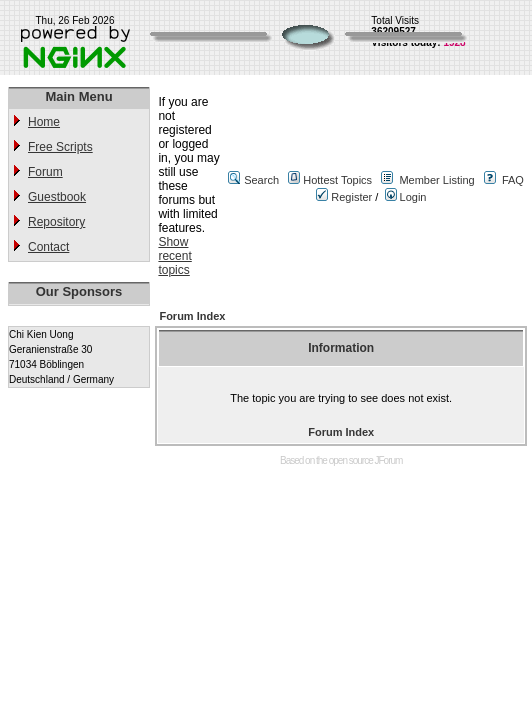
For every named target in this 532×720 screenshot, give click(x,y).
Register (344, 197)
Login (406, 197)
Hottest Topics (337, 180)
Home (44, 122)
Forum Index (192, 316)
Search (261, 180)
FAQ (513, 180)
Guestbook (57, 197)
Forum (45, 172)
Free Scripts (60, 147)
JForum (389, 460)
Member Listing (436, 180)
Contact (48, 247)
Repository (56, 222)
